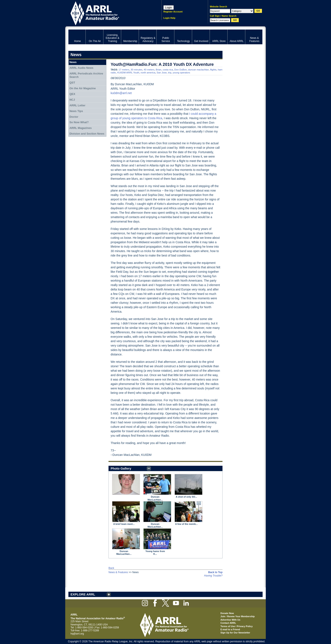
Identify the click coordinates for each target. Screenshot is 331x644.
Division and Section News (87, 134)
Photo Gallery (121, 468)
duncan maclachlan (198, 70)
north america (148, 73)
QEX (72, 94)
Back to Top (215, 572)
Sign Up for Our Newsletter (235, 633)
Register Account (173, 12)
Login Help (169, 18)
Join (223, 616)
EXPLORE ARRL (83, 594)
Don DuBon (181, 70)
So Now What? (79, 122)
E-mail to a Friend (230, 629)
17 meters (124, 70)
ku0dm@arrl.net (121, 93)
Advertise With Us (230, 620)
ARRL (109, 13)
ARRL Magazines (81, 128)
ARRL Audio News (81, 68)
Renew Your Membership (241, 616)
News (73, 62)
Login (169, 7)
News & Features (118, 572)
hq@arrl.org (77, 634)
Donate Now (227, 613)
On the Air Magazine (83, 88)
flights (213, 70)
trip (170, 73)
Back (111, 568)
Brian (159, 70)
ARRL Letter (77, 105)
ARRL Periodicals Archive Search (86, 75)
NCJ (72, 100)
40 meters (149, 70)
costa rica (168, 70)
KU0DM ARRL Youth (128, 73)
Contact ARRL (228, 623)
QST (72, 83)
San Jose (162, 73)
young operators (181, 73)
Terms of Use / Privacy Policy (237, 626)
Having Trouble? (213, 576)
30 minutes (137, 70)
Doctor (74, 117)
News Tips (76, 111)
